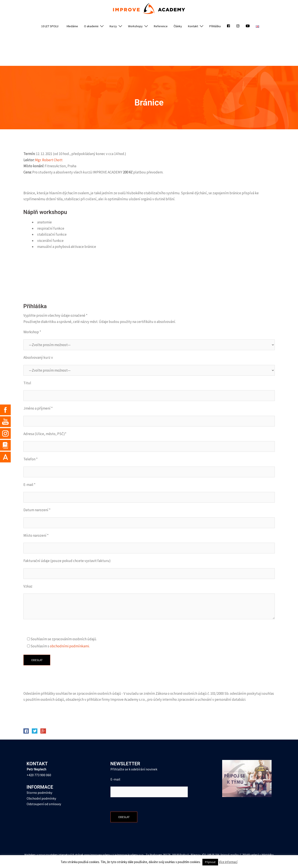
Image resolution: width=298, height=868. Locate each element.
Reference (161, 26)
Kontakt (193, 26)
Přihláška (215, 26)
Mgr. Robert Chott (49, 160)
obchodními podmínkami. (70, 646)
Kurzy (113, 26)
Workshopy (135, 26)
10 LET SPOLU (50, 26)
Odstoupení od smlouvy (44, 804)
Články (178, 26)
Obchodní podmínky (41, 798)
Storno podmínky (39, 793)
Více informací (228, 862)
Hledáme (72, 26)
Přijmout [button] (210, 862)
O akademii (91, 26)
